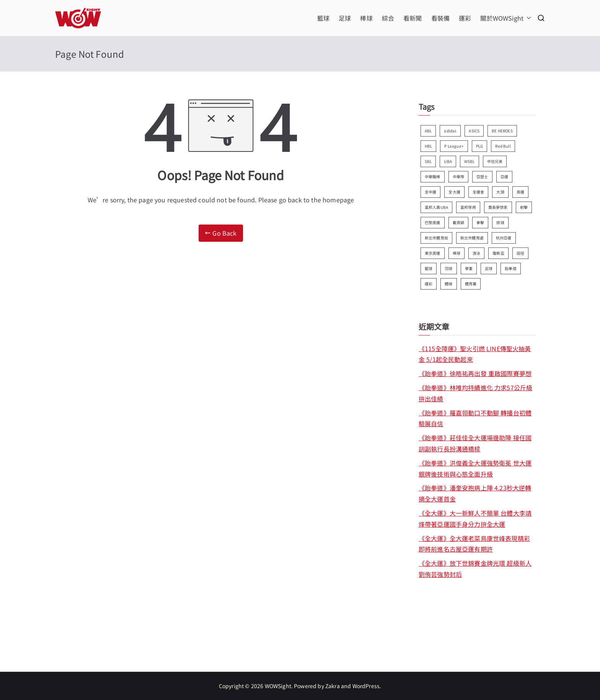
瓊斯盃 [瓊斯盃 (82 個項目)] (498, 253)
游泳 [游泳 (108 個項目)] (476, 253)
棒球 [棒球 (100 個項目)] (457, 253)
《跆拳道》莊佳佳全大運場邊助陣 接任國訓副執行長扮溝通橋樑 (475, 443)
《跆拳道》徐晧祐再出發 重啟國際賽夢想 (475, 373)
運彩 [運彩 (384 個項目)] (429, 284)
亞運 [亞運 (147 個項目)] (504, 177)
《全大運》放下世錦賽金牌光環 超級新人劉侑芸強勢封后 (475, 569)
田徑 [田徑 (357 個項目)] (520, 253)
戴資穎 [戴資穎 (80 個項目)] (458, 222)
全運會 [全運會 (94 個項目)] (478, 192)
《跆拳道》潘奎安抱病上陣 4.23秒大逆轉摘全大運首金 (475, 493)
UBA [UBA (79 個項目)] (448, 161)
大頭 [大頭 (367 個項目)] (500, 192)
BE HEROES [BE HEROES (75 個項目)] (502, 131)
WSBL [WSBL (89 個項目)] (470, 161)
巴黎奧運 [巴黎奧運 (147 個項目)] (433, 222)
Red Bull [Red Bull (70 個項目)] (503, 146)
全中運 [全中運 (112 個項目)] (430, 192)
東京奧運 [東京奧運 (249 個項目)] (433, 253)
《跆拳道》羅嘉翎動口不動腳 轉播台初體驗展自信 (475, 418)
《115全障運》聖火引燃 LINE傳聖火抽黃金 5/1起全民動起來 (475, 354)
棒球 (366, 18)
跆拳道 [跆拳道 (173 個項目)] (510, 268)
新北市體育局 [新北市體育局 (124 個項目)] (436, 238)
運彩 (465, 18)
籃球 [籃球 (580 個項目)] (429, 268)
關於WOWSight (506, 18)
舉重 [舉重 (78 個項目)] (469, 268)
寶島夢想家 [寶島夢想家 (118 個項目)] (498, 207)
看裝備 (440, 18)
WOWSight (278, 686)
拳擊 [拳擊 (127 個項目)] (480, 222)
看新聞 (412, 18)
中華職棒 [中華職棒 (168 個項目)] (433, 177)
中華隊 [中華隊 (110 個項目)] (458, 177)
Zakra (333, 686)
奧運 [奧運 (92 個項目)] (520, 192)
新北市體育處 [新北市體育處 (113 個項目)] (472, 238)
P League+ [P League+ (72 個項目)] (454, 146)
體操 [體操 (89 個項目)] (448, 284)
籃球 (323, 18)
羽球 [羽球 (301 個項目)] (448, 268)
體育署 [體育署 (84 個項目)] (471, 284)
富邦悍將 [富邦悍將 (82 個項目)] (468, 207)
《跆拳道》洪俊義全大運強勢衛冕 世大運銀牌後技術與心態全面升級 (475, 468)
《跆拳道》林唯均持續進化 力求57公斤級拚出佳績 (475, 393)
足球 (345, 18)
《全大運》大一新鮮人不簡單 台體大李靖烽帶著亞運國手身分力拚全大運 (475, 518)
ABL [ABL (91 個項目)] (428, 131)
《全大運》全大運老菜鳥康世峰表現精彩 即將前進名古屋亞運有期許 (474, 544)
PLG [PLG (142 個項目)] (479, 146)
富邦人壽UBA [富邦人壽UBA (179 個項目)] (436, 207)
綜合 (388, 18)
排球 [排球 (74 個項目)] (500, 222)
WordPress (366, 686)
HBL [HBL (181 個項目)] (428, 146)
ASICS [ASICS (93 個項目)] (474, 131)
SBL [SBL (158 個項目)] (428, 161)
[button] (527, 18)
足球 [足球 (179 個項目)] (489, 268)
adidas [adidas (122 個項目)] (450, 131)
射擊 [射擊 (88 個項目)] (524, 207)
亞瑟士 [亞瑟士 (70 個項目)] (482, 177)
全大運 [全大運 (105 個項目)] (454, 192)
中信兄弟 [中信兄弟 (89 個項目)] (495, 161)
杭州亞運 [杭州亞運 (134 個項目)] (504, 238)
